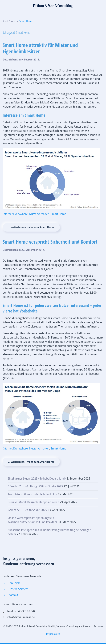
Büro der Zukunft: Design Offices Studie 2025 (35, 486)
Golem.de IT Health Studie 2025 (27, 510)
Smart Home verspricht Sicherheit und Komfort (50, 242)
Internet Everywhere (15, 214)
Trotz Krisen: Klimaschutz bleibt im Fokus (33, 494)
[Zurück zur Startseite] (53, 6)
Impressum (53, 634)
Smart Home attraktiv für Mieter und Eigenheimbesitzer (40, 48)
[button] (4, 6)
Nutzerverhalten (39, 214)
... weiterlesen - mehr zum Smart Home (31, 227)
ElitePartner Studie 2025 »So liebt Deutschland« (37, 479)
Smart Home (58, 214)
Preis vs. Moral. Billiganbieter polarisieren (33, 502)
